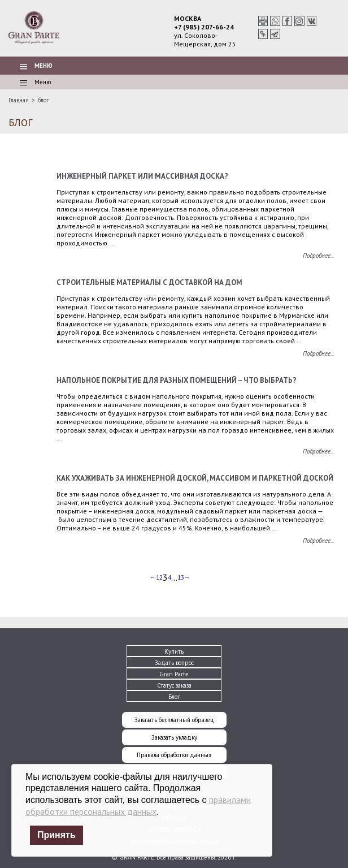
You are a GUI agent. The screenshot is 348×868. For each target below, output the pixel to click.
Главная (19, 100)
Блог (174, 697)
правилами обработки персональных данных (138, 806)
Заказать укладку (174, 737)
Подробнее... (318, 256)
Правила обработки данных (174, 755)
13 (181, 577)
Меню (36, 66)
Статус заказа (174, 685)
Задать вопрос (174, 663)
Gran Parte (174, 674)
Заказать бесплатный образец (174, 720)
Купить (174, 651)
